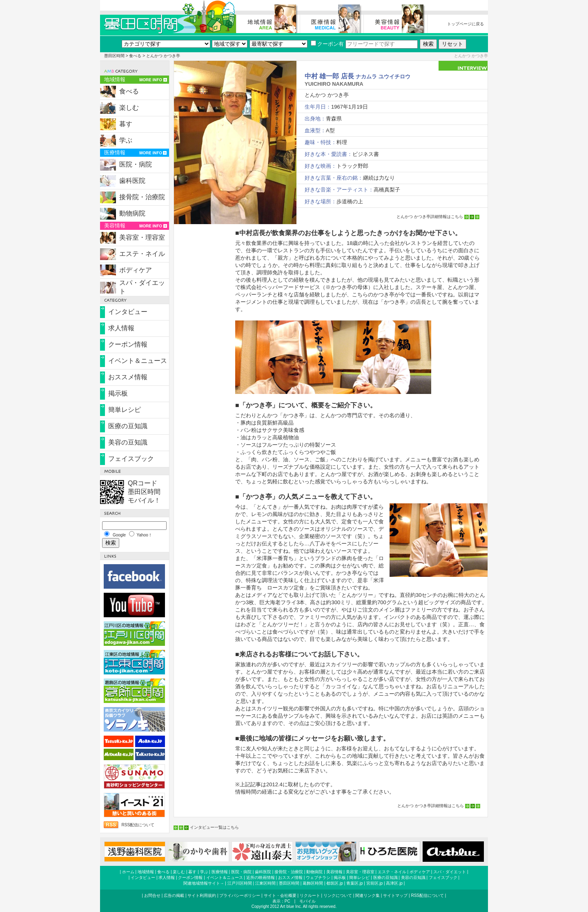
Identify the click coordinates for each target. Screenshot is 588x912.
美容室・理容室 (142, 237)
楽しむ (129, 108)
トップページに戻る (465, 24)
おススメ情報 (128, 377)
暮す (126, 124)
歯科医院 (132, 181)
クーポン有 (327, 44)
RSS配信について (138, 825)
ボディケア (136, 270)
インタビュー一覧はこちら (214, 827)
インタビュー (128, 312)
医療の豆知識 (128, 426)
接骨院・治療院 (142, 197)
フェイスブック (131, 459)
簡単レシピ (125, 410)
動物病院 (132, 213)
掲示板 (118, 393)
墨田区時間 (114, 56)
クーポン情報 (128, 344)
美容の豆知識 (128, 442)
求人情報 (121, 328)
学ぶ (126, 140)
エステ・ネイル (142, 254)
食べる (135, 56)
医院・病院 (136, 164)
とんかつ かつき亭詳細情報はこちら (430, 217)
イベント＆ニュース (138, 361)
